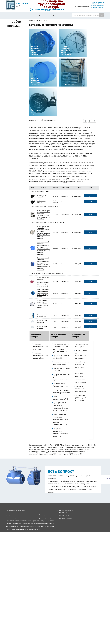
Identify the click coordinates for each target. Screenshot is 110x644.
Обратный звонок (98, 5)
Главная (31, 21)
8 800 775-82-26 (82, 6)
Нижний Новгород (98, 8)
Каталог (38, 21)
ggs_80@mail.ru (98, 3)
